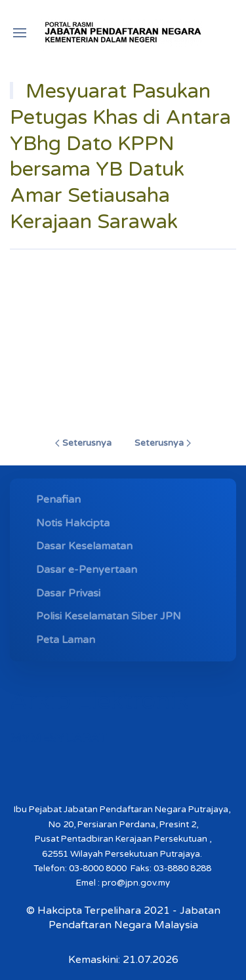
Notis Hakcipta (73, 523)
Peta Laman (66, 640)
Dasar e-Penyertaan (87, 570)
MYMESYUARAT (58, 738)
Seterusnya (83, 443)
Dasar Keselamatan (84, 546)
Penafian (58, 500)
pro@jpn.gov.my (136, 883)
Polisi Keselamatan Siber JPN (109, 616)
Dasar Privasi (68, 593)
